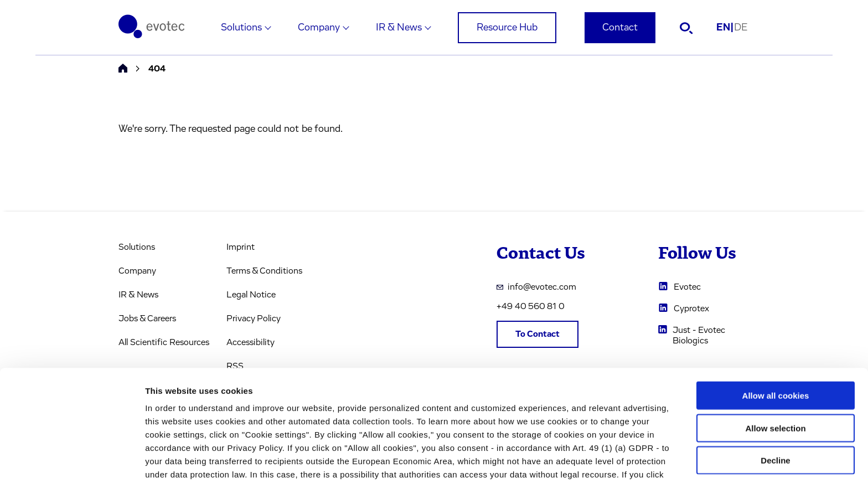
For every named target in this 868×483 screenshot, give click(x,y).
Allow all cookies (776, 333)
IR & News (399, 28)
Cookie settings (587, 461)
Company (319, 28)
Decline (775, 397)
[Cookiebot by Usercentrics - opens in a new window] (72, 461)
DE (741, 28)
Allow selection (775, 365)
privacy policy (482, 425)
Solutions (241, 28)
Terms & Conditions (264, 271)
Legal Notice (251, 295)
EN (725, 28)
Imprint (241, 247)
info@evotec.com (536, 287)
